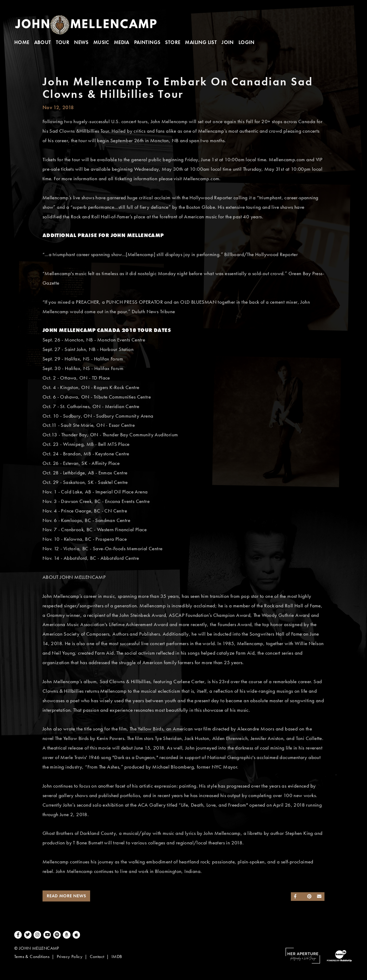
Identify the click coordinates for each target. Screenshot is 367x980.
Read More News (66, 896)
